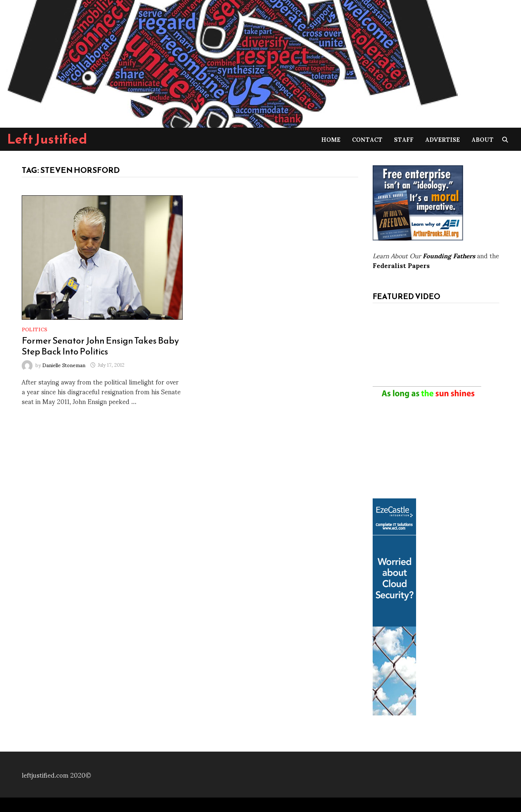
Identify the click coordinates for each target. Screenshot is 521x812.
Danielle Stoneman (64, 364)
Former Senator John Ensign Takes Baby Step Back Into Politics (100, 346)
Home (331, 139)
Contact (367, 139)
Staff (404, 139)
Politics (35, 329)
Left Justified (47, 139)
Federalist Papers (401, 265)
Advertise (442, 139)
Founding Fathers (449, 255)
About (482, 139)
